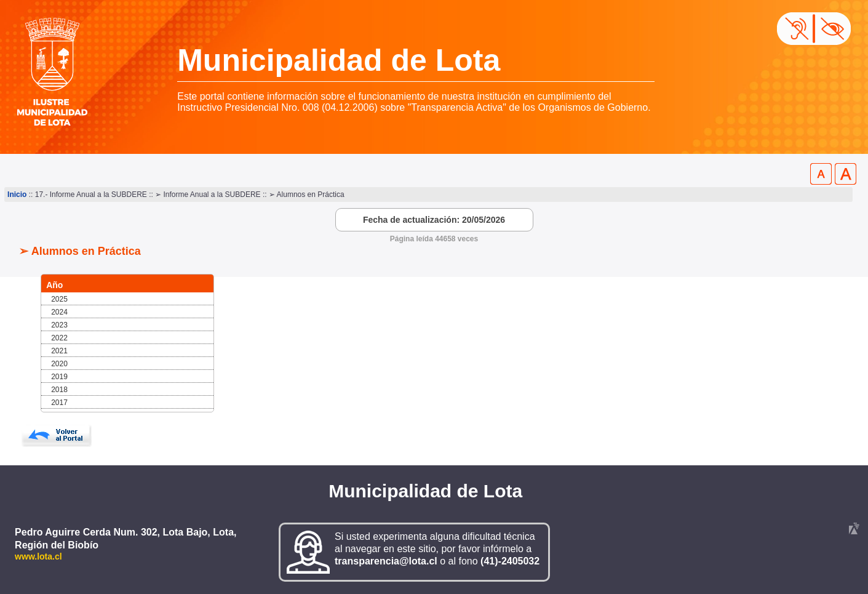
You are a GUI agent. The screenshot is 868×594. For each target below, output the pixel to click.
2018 (59, 390)
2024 (59, 312)
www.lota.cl (38, 556)
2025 (59, 299)
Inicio (17, 195)
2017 (59, 403)
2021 (59, 351)
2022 (59, 338)
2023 (59, 325)
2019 (59, 377)
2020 (59, 364)
